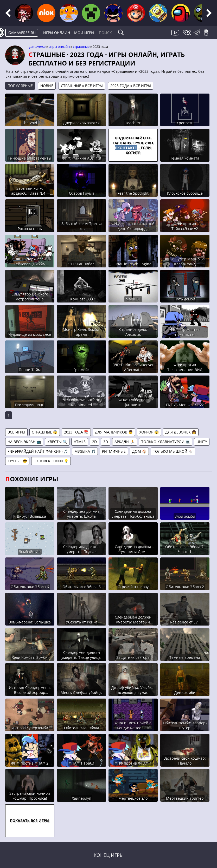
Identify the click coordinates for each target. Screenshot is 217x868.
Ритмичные (114, 451)
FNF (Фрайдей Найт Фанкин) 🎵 (38, 451)
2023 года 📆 (76, 432)
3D (106, 442)
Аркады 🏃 (125, 442)
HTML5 (80, 442)
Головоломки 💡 (51, 461)
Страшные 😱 (45, 432)
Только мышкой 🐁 (173, 451)
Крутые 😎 (17, 461)
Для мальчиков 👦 (114, 432)
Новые (47, 86)
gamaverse (37, 47)
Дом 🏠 (139, 451)
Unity (202, 442)
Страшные (81, 47)
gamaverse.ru (22, 33)
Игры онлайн (57, 33)
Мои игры (84, 33)
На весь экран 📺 (24, 442)
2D (94, 442)
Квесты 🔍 (57, 442)
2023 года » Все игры (131, 86)
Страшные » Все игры (82, 86)
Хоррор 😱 (149, 432)
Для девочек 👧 (181, 432)
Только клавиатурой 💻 (166, 442)
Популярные (20, 86)
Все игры (16, 432)
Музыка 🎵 (85, 451)
